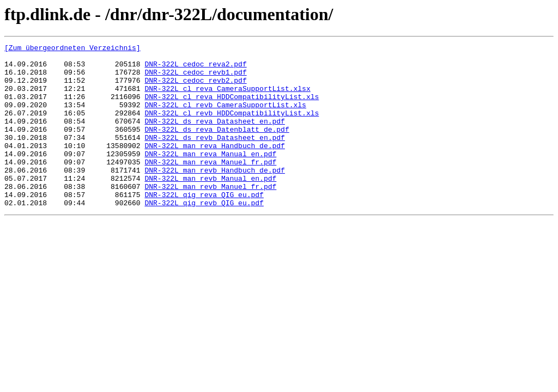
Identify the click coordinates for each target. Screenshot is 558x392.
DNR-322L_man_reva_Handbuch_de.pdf (214, 167)
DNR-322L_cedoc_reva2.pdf (195, 69)
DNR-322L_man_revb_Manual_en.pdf (210, 206)
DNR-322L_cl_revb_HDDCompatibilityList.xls (232, 127)
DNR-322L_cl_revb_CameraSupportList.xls (225, 118)
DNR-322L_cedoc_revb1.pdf (195, 78)
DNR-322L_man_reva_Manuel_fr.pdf (210, 186)
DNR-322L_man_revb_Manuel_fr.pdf (210, 216)
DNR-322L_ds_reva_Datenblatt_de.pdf (217, 147)
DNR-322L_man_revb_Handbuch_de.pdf (214, 196)
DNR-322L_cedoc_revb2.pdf (195, 88)
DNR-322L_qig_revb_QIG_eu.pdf (204, 235)
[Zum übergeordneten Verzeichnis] (72, 49)
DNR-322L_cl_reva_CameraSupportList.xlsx (227, 98)
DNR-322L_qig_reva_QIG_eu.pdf (204, 225)
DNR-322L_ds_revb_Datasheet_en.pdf (214, 157)
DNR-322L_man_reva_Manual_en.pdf (210, 176)
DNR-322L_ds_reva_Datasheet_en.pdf (214, 137)
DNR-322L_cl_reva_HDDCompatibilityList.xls (232, 108)
